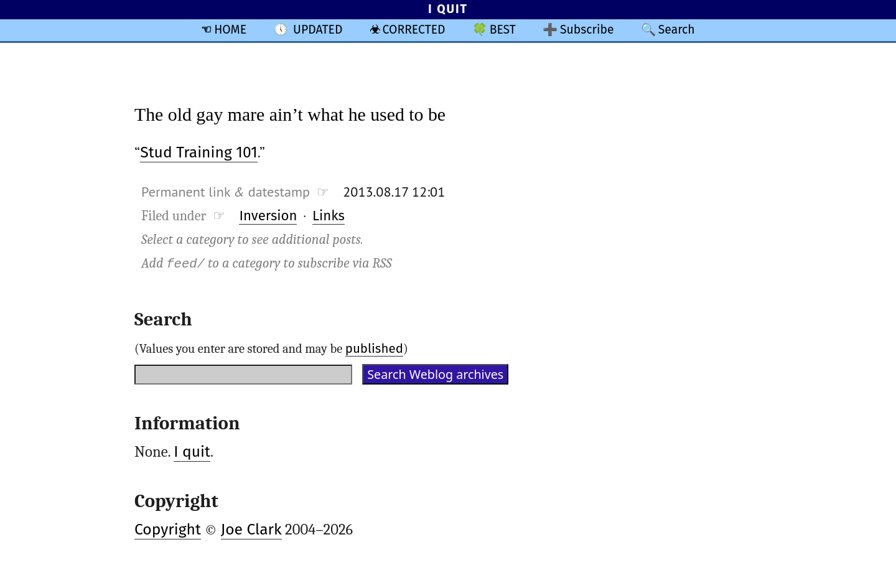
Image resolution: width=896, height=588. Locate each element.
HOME (230, 30)
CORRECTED (414, 30)
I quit (192, 452)
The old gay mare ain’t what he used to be (290, 114)
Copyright (168, 530)
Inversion (268, 216)
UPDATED (318, 30)
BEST (503, 30)
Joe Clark (251, 530)
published (374, 348)
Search (677, 30)
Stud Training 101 (198, 152)
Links (329, 216)
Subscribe (587, 30)
